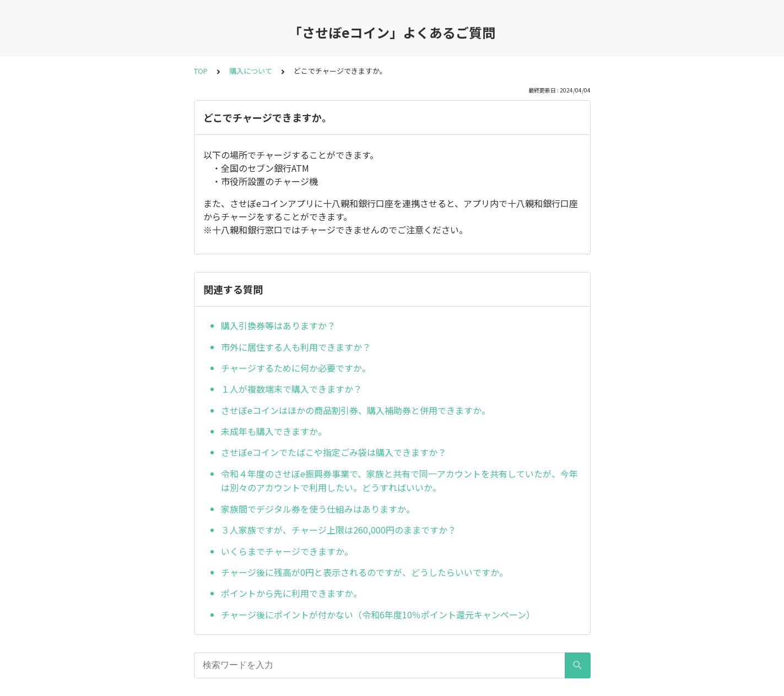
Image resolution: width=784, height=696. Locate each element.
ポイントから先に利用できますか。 (291, 593)
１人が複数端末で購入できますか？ (291, 389)
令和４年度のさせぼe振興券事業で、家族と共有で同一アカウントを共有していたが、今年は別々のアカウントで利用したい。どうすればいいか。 (399, 481)
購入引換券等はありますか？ (278, 325)
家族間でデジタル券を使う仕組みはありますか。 (318, 509)
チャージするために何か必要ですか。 (296, 368)
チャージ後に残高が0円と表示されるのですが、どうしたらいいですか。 (364, 572)
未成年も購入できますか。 (274, 431)
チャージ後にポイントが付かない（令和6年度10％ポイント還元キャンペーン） (378, 615)
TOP (201, 71)
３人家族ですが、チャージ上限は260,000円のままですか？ (339, 530)
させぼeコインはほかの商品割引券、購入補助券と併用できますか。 (356, 410)
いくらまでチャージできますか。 (287, 551)
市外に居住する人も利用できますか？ (296, 347)
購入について (251, 71)
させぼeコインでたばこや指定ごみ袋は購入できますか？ (334, 452)
